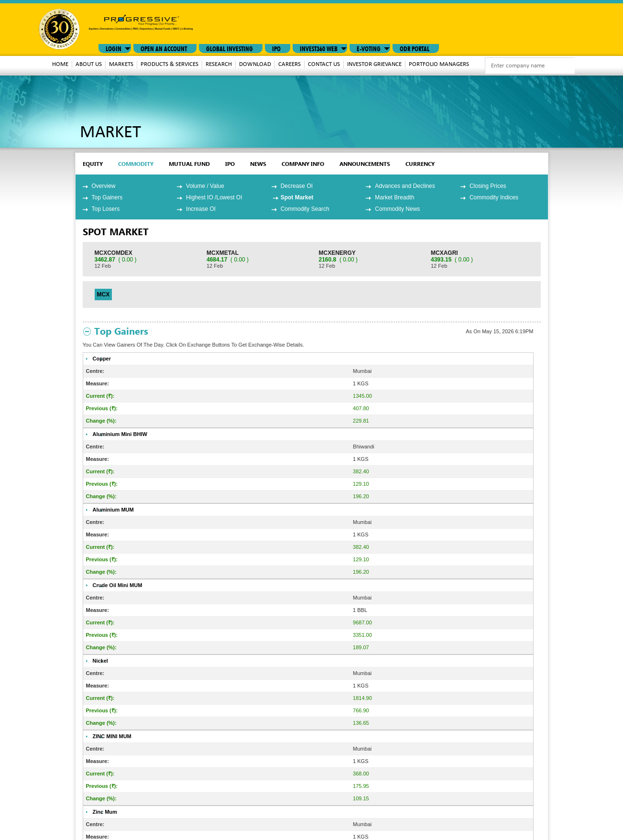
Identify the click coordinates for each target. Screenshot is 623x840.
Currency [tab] (420, 164)
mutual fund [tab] (189, 164)
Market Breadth (394, 197)
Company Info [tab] (303, 164)
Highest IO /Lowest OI (214, 197)
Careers (290, 64)
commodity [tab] (136, 164)
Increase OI (201, 209)
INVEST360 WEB (319, 48)
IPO (276, 48)
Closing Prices (488, 186)
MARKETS (121, 64)
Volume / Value (205, 186)
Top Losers (106, 209)
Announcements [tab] (365, 164)
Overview (104, 186)
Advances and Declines (405, 186)
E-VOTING (369, 48)
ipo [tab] (230, 164)
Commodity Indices (494, 197)
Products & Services (169, 64)
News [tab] (258, 164)
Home (60, 64)
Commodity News (397, 209)
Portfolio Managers (439, 64)
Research (219, 64)
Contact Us (324, 64)
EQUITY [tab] (93, 164)
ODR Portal (415, 48)
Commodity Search (305, 209)
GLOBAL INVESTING (230, 48)
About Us (89, 64)
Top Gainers (107, 197)
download (255, 64)
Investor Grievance (374, 64)
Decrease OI (297, 186)
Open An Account (164, 48)
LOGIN (114, 48)
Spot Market (297, 197)
